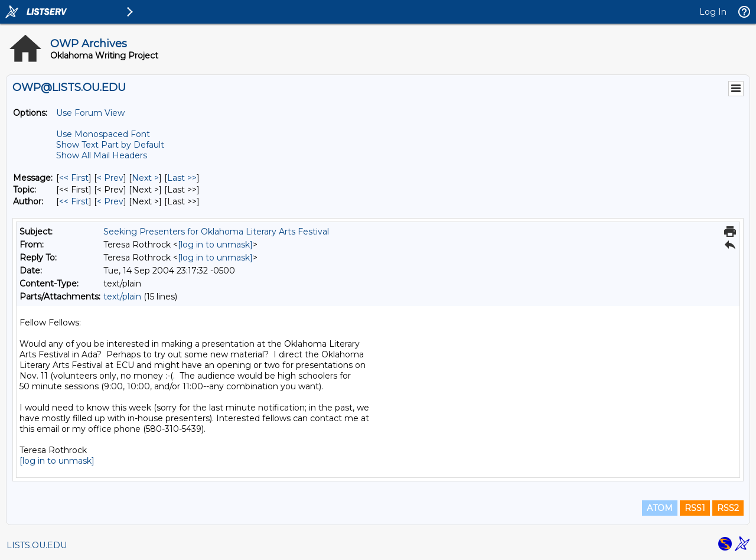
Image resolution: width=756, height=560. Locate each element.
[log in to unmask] (215, 245)
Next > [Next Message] (145, 178)
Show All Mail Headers (102, 155)
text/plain (122, 297)
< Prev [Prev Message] (110, 178)
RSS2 (728, 508)
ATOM (660, 508)
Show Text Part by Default (110, 145)
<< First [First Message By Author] (74, 201)
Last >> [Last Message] (182, 178)
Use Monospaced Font (103, 134)
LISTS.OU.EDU (37, 545)
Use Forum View (90, 113)
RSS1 (695, 508)
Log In (713, 12)
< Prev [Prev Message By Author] (110, 201)
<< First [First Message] (74, 178)
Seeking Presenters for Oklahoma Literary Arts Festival (216, 232)
